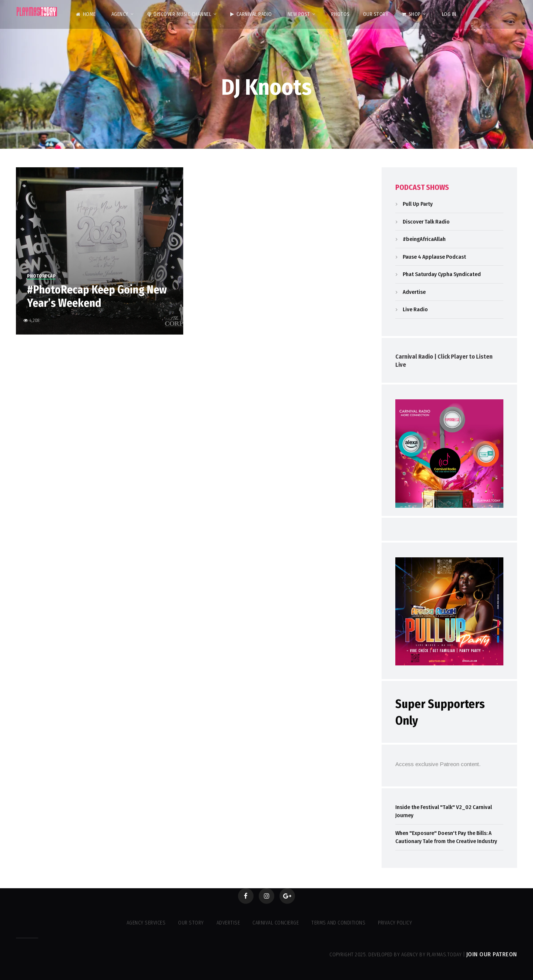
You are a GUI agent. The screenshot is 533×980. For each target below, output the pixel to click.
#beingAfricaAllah (424, 239)
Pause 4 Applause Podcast (434, 257)
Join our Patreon (492, 954)
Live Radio (415, 309)
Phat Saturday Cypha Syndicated (442, 274)
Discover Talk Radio (426, 222)
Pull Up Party (418, 204)
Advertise (414, 292)
